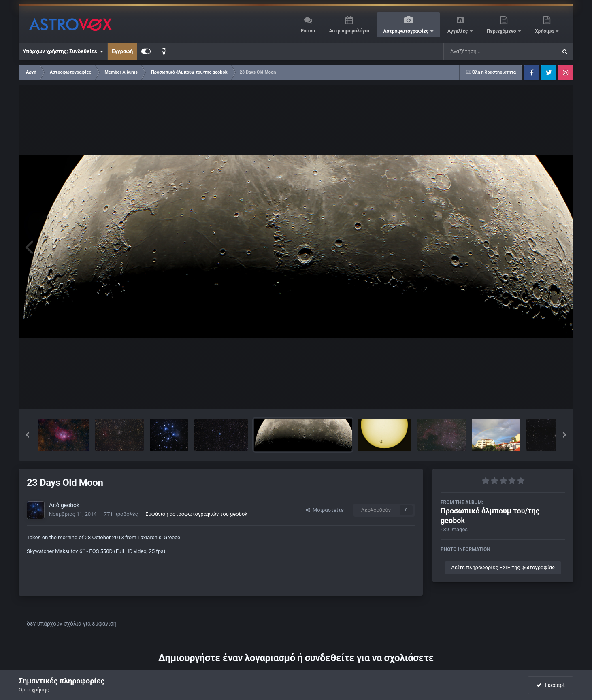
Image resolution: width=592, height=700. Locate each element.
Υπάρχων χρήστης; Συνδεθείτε (63, 51)
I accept (550, 685)
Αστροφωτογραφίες (407, 31)
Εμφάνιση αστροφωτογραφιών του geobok (196, 514)
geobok (70, 505)
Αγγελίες (458, 31)
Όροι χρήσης (34, 690)
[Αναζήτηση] (484, 51)
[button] (28, 435)
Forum (308, 31)
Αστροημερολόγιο (349, 31)
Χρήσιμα (545, 31)
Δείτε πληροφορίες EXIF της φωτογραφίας (503, 567)
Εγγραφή (122, 51)
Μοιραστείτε (325, 510)
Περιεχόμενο (502, 31)
